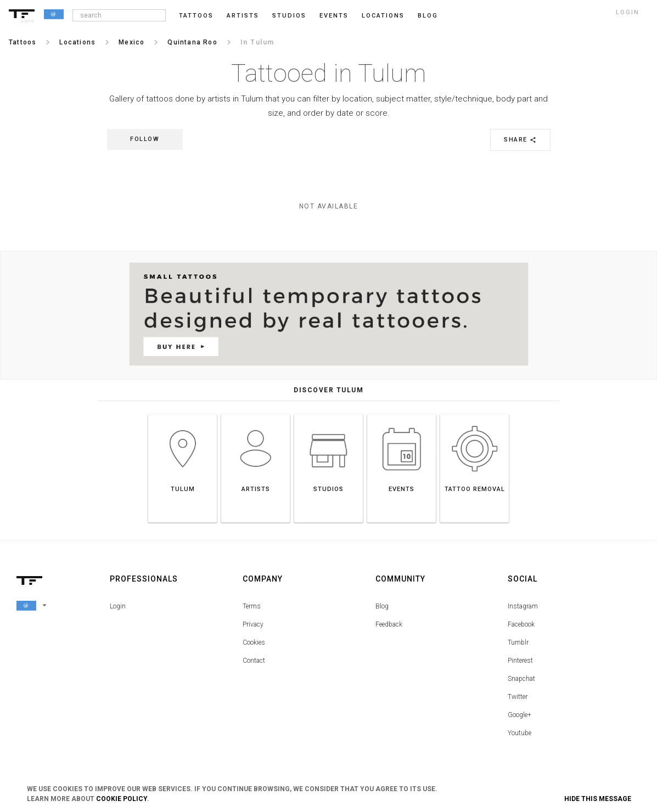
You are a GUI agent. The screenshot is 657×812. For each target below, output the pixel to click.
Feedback (389, 624)
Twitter (518, 697)
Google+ (520, 715)
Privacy (253, 624)
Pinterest (520, 661)
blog (428, 16)
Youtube (520, 733)
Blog (382, 606)
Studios (289, 16)
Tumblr (518, 642)
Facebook (521, 624)
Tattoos (196, 16)
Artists (243, 16)
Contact (254, 661)
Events (334, 16)
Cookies (254, 642)
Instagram (523, 606)
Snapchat (521, 679)
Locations (383, 16)
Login (118, 606)
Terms (252, 606)
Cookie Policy (122, 799)
